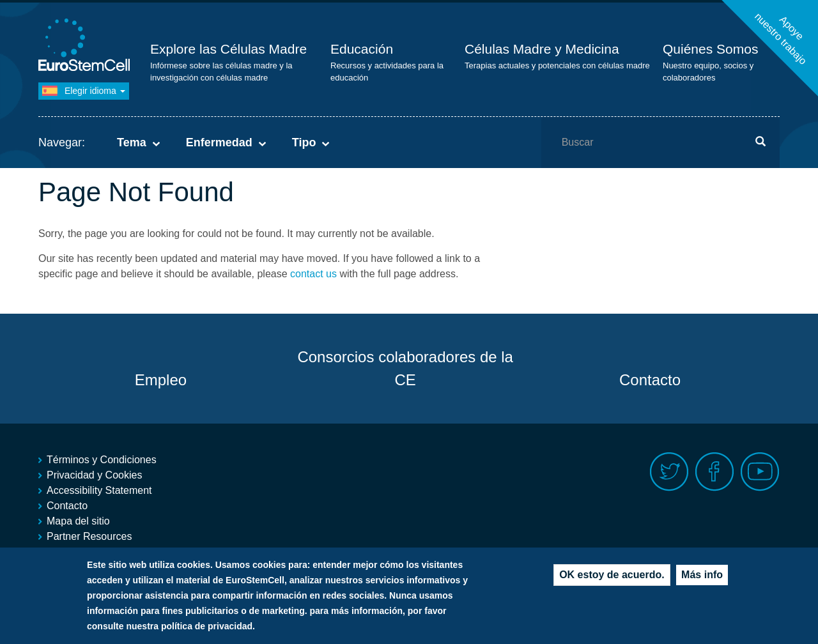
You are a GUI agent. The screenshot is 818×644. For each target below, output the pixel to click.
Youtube (760, 472)
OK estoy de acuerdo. (612, 578)
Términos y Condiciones (102, 460)
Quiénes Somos (710, 49)
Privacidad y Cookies (94, 475)
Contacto (650, 380)
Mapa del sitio (78, 521)
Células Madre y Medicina (542, 49)
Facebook (715, 472)
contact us (313, 274)
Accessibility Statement (99, 490)
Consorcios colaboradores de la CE (405, 368)
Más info (702, 578)
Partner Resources (89, 536)
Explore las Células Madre (228, 49)
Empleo (161, 380)
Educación (362, 49)
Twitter (669, 472)
